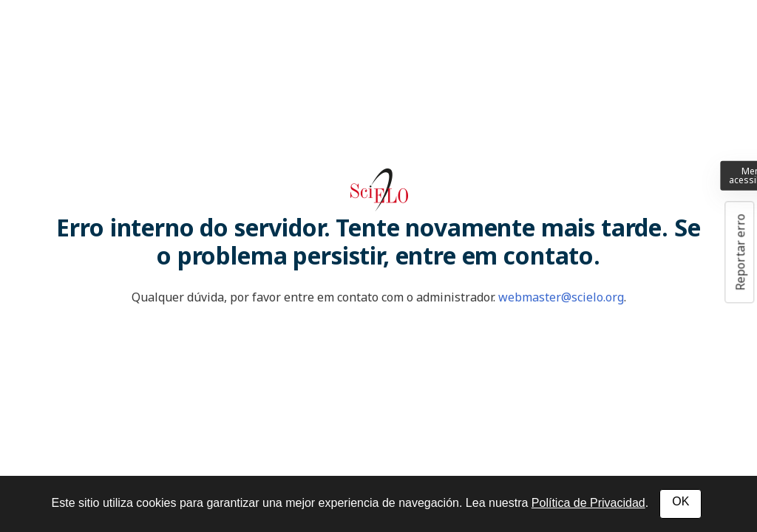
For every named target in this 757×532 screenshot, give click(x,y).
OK (680, 501)
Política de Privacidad (588, 503)
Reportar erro (740, 252)
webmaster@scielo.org (561, 297)
